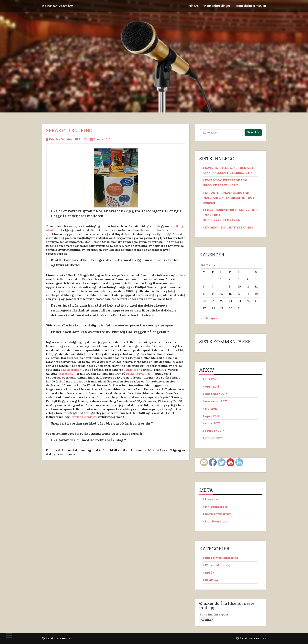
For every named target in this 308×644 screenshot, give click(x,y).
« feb (205, 318)
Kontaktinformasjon (251, 6)
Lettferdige (71, 370)
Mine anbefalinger (217, 6)
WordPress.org (216, 521)
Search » (253, 132)
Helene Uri (147, 230)
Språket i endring (69, 131)
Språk (83, 139)
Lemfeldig (131, 370)
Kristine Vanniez (57, 6)
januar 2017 (213, 438)
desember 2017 (216, 394)
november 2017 (216, 401)
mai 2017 (211, 409)
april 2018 (212, 386)
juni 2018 (211, 379)
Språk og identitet (84, 417)
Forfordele (66, 374)
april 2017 (212, 416)
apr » (214, 318)
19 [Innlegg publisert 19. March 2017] (256, 294)
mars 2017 (212, 423)
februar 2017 (214, 431)
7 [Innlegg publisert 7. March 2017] (213, 287)
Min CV (193, 6)
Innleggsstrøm (216, 507)
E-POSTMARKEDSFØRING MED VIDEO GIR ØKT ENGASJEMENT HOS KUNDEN (229, 198)
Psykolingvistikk (138, 374)
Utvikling (212, 580)
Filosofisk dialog (218, 565)
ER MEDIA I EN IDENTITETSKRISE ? (229, 227)
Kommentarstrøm (218, 514)
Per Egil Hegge (162, 234)
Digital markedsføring (222, 558)
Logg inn (212, 499)
